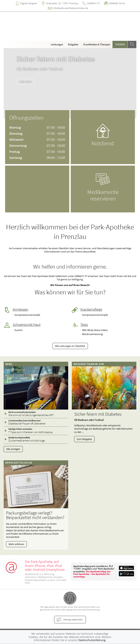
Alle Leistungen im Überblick (70, 346)
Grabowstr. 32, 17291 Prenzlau (62, 3)
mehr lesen (26, 82)
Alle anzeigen (13, 449)
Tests (84, 325)
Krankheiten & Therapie (97, 44)
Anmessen (21, 309)
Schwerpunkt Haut (27, 325)
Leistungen (57, 44)
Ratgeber (73, 44)
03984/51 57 (94, 3)
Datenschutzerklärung (92, 640)
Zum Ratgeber (84, 439)
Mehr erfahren (16, 544)
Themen (120, 44)
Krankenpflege (91, 309)
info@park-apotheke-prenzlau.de (70, 8)
